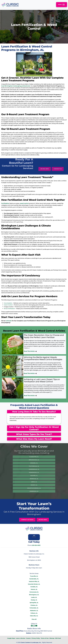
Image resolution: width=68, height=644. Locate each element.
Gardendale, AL (34, 465)
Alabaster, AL (34, 452)
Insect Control (8, 305)
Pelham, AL (34, 613)
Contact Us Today (27, 520)
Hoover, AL (34, 471)
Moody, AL (34, 481)
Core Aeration (8, 303)
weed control (24, 203)
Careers (28, 638)
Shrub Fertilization (9, 309)
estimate (9, 321)
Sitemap (52, 638)
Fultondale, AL (34, 462)
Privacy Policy (36, 638)
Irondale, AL (34, 474)
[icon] (32, 626)
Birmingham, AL (34, 455)
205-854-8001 (45, 173)
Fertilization (5, 203)
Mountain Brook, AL (34, 484)
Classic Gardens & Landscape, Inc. (31, 642)
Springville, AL (34, 603)
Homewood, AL (34, 468)
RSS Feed (58, 638)
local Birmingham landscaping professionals (16, 86)
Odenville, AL (34, 487)
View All (34, 619)
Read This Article (30, 351)
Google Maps (11, 638)
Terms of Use (45, 638)
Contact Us (58, 173)
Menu (62, 5)
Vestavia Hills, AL (34, 581)
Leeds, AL (34, 477)
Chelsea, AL (34, 459)
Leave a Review (21, 638)
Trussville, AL (34, 576)
